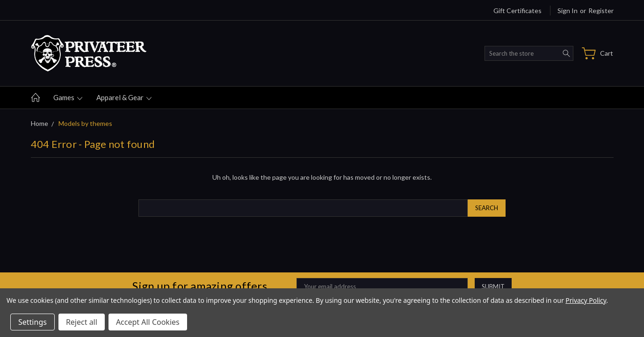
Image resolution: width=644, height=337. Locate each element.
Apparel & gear (124, 97)
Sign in (568, 11)
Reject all (82, 322)
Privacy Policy (586, 300)
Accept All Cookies (148, 322)
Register (601, 11)
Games (68, 97)
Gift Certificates (517, 11)
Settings (33, 322)
